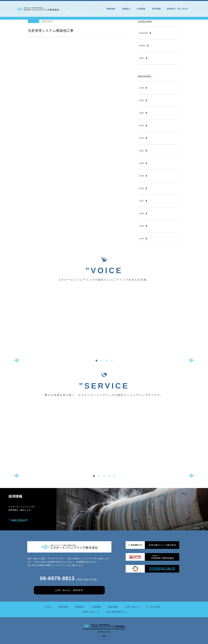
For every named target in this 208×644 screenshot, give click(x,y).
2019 (142, 176)
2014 (142, 239)
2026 (142, 88)
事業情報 (111, 9)
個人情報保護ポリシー (119, 612)
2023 (142, 125)
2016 (142, 213)
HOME (48, 607)
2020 (142, 163)
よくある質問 (153, 607)
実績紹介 (126, 9)
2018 (142, 188)
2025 (142, 100)
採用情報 (157, 9)
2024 (142, 113)
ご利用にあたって (90, 612)
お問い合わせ (132, 607)
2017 (142, 201)
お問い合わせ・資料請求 (69, 590)
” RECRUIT (19, 521)
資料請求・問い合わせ (178, 9)
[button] (96, 361)
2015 (142, 226)
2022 (142, 138)
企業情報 (141, 9)
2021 (142, 151)
